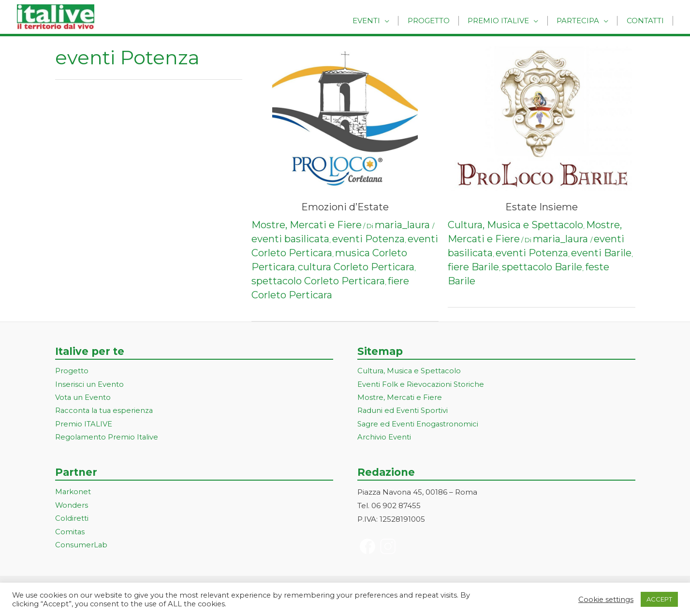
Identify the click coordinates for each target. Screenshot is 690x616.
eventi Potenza (368, 239)
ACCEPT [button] (659, 599)
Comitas (70, 534)
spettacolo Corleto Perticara (318, 281)
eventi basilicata (290, 239)
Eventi (381, 21)
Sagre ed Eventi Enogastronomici (418, 425)
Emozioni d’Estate (345, 207)
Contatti (647, 21)
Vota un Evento (83, 398)
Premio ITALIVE (84, 425)
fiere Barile (473, 267)
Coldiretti (72, 520)
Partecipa (583, 21)
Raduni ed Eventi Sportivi (403, 412)
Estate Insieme (542, 207)
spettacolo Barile (542, 267)
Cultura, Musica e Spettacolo (515, 225)
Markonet (73, 493)
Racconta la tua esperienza (105, 412)
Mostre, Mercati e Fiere (307, 225)
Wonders (72, 507)
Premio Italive (506, 21)
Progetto (440, 21)
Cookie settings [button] (606, 600)
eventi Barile (601, 253)
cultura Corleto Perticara (356, 267)
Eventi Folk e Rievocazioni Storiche (421, 385)
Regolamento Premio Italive (107, 438)
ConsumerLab (81, 547)
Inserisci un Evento (89, 385)
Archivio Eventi (384, 438)
